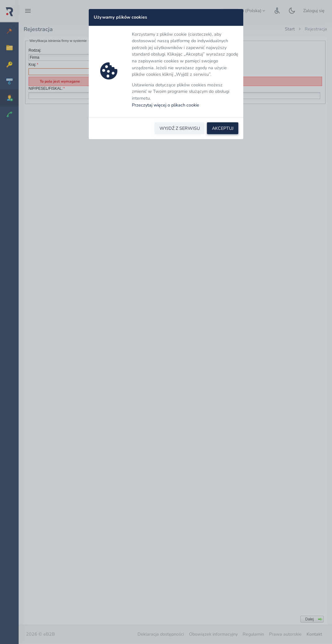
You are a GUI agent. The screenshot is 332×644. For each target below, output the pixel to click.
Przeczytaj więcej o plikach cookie (166, 105)
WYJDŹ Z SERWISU (180, 128)
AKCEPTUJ (223, 128)
